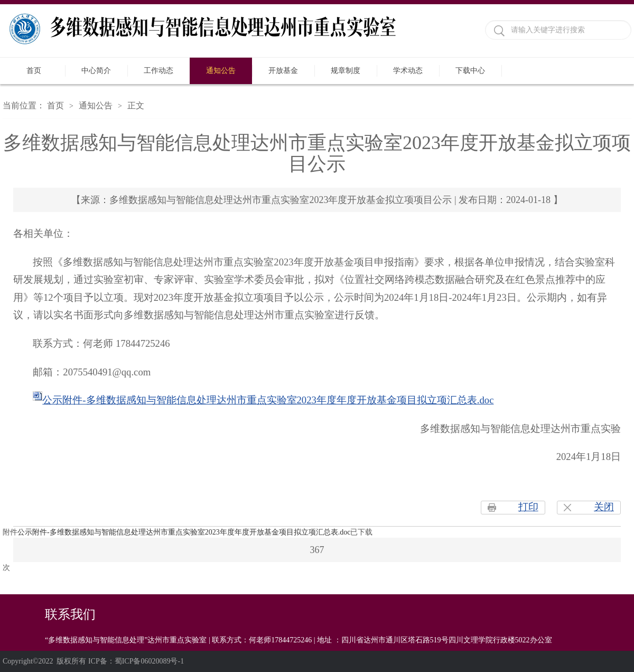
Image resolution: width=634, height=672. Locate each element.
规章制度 (346, 71)
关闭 (604, 507)
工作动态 (158, 71)
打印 (528, 507)
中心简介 (96, 71)
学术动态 (408, 71)
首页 (34, 71)
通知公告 (221, 71)
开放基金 (283, 71)
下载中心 (470, 71)
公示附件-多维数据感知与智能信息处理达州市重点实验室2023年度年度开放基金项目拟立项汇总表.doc (268, 400)
